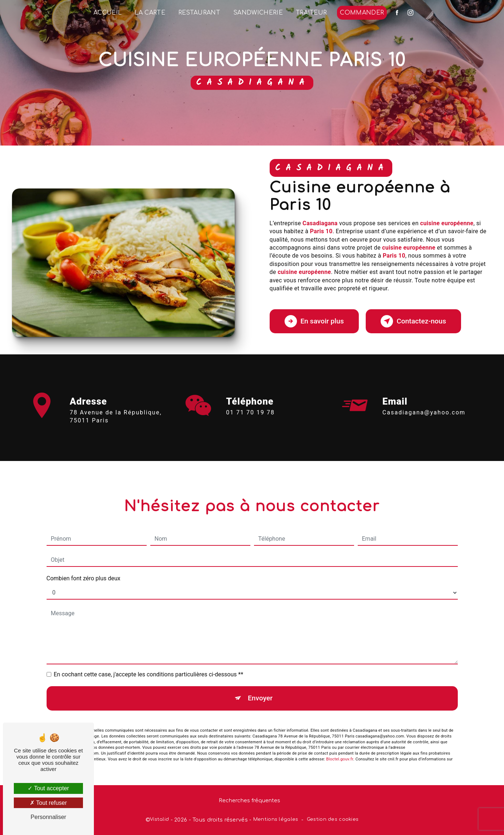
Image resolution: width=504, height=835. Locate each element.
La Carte (150, 13)
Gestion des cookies (333, 819)
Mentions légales (276, 819)
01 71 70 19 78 (250, 421)
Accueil (108, 13)
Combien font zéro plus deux (84, 570)
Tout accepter (48, 788)
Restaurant (199, 13)
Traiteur (311, 13)
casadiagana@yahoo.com (424, 404)
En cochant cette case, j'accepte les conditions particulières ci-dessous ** (149, 666)
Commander (362, 13)
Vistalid (159, 819)
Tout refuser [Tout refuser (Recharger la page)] (48, 803)
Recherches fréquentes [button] (249, 800)
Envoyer (260, 690)
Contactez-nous (413, 321)
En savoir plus (314, 321)
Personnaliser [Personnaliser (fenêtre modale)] (48, 817)
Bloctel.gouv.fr (340, 750)
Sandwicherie (258, 13)
